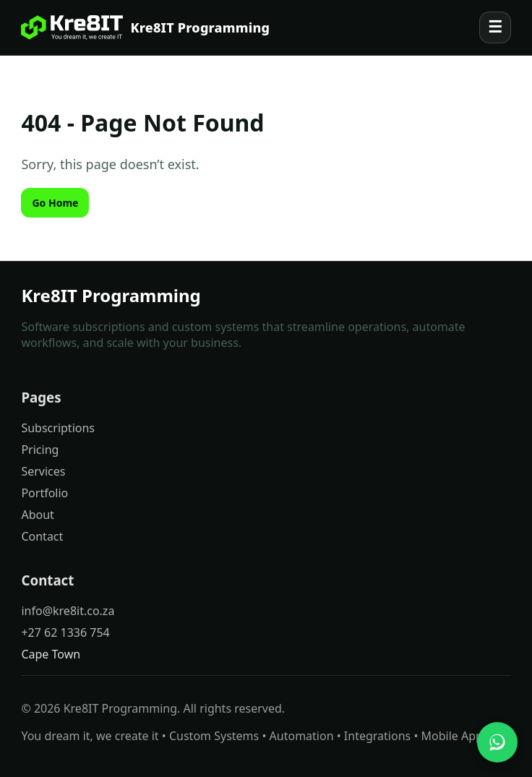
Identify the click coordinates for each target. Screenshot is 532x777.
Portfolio (44, 493)
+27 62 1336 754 (65, 632)
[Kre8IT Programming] (145, 27)
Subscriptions (58, 428)
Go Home (55, 203)
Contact (42, 536)
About (37, 515)
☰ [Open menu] (495, 27)
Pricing (40, 450)
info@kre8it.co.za (68, 611)
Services (43, 471)
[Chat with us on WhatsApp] (497, 742)
